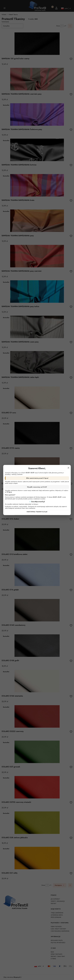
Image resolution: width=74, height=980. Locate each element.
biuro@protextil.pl (38, 502)
